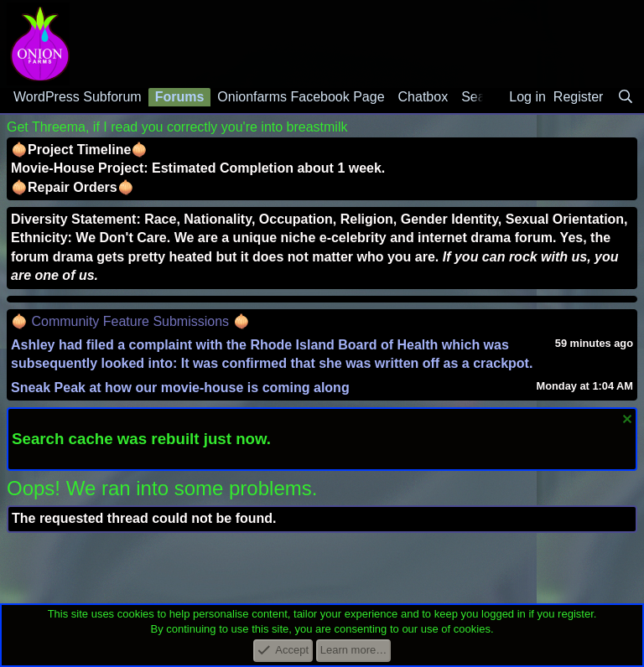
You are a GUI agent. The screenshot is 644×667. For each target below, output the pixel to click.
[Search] (625, 97)
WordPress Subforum (78, 97)
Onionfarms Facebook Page (301, 97)
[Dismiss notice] (625, 421)
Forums (180, 97)
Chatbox (423, 97)
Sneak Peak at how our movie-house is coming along (180, 388)
